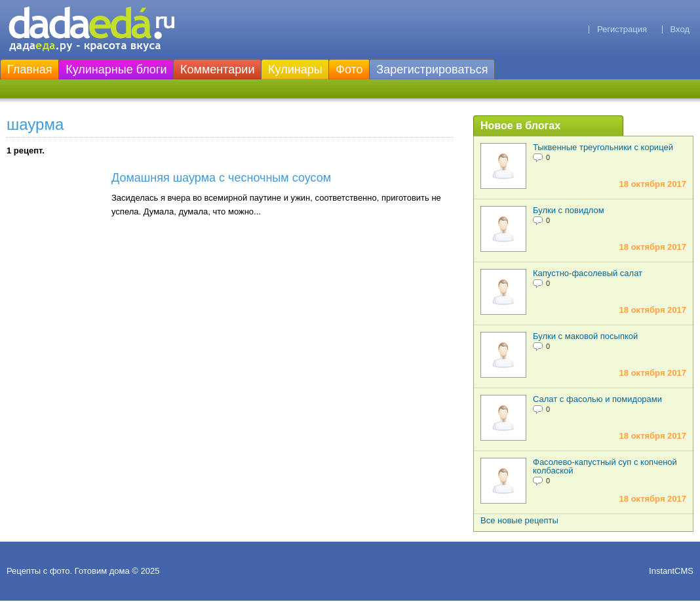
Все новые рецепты (519, 520)
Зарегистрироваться (432, 70)
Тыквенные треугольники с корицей (603, 147)
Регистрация (622, 29)
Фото (349, 70)
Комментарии (217, 70)
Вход (680, 29)
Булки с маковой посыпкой (585, 336)
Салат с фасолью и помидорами (597, 399)
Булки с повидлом (569, 210)
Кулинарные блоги (116, 70)
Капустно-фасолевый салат (588, 273)
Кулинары (295, 70)
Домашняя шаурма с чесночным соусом (221, 178)
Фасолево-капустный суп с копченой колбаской (605, 466)
